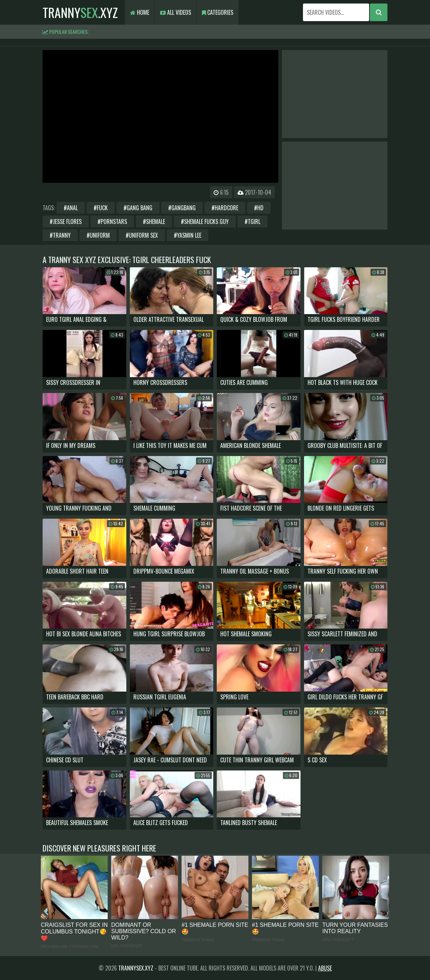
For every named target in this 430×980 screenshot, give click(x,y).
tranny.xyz (80, 12)
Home (140, 12)
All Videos (176, 12)
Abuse (325, 968)
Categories (218, 12)
